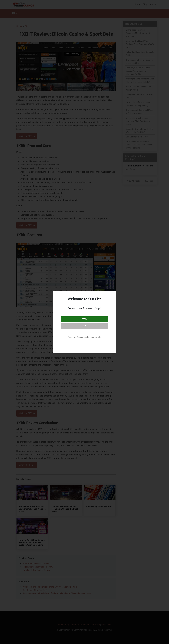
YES (84, 319)
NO (85, 326)
